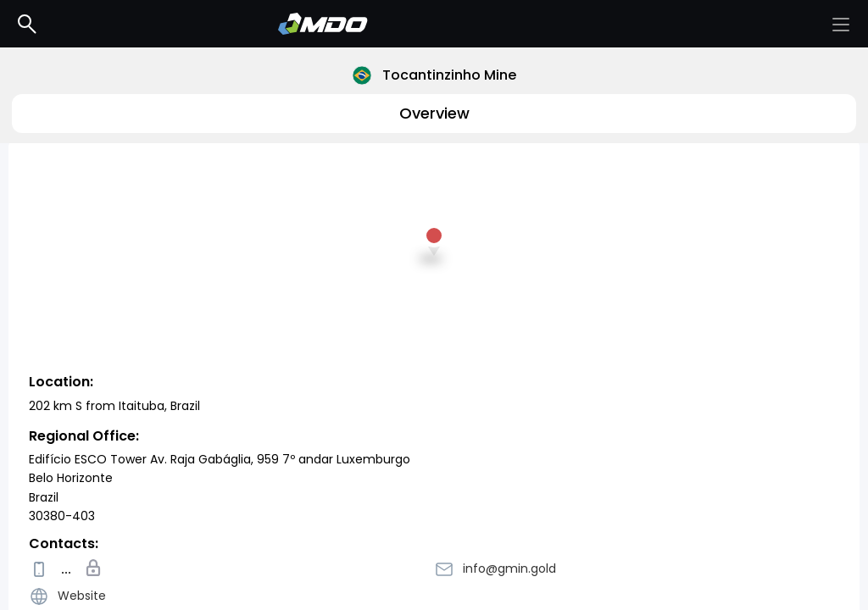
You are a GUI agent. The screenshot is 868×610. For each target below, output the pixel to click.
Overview (434, 113)
